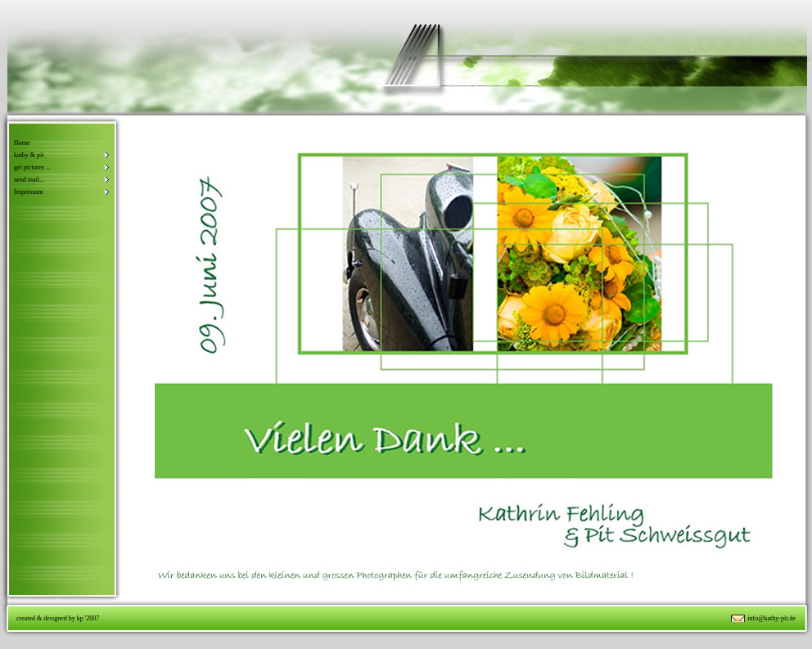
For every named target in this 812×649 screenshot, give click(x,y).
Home (22, 143)
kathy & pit (29, 155)
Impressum (29, 192)
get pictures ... (32, 167)
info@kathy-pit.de (771, 618)
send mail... (29, 180)
